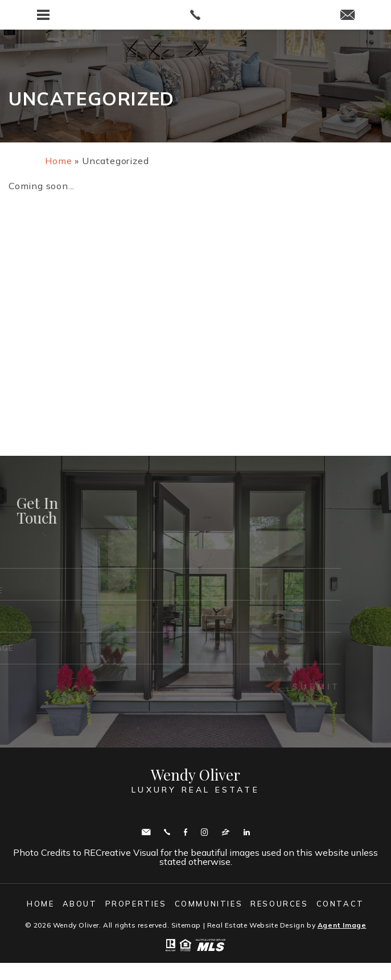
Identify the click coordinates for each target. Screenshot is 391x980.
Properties (136, 904)
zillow (226, 832)
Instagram (204, 832)
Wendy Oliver (195, 781)
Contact (340, 904)
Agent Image (342, 925)
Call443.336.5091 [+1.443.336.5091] (167, 832)
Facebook (186, 832)
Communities (209, 904)
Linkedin (247, 832)
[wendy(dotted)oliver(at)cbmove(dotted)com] (347, 16)
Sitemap (186, 925)
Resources (279, 904)
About (80, 904)
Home (40, 904)
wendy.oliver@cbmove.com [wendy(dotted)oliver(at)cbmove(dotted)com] (146, 832)
